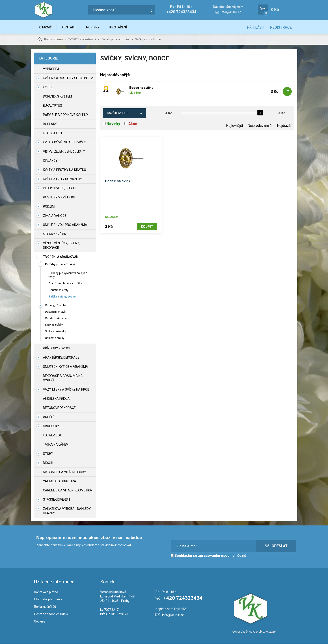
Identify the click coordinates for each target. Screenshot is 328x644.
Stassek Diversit (57, 500)
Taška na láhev (56, 445)
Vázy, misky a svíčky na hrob (66, 390)
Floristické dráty (58, 290)
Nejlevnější (234, 126)
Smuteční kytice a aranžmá (66, 367)
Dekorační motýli (55, 312)
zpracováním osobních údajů (222, 556)
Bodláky (50, 124)
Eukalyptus (53, 106)
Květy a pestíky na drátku (65, 170)
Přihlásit (256, 27)
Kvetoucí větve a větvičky (64, 142)
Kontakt (69, 27)
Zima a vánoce (55, 216)
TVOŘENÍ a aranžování (82, 40)
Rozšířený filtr (118, 113)
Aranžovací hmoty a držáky (65, 284)
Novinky (93, 27)
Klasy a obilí (53, 133)
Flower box (52, 436)
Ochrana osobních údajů (51, 614)
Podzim (49, 207)
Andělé (49, 417)
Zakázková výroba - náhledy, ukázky (67, 511)
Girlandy (50, 161)
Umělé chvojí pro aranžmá (65, 225)
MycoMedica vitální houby (65, 472)
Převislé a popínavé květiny (66, 115)
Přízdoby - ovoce (57, 349)
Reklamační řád (45, 607)
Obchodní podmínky (48, 599)
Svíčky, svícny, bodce (62, 297)
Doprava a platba (46, 592)
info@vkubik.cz (231, 12)
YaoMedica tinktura (60, 481)
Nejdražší (284, 126)
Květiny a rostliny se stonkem (68, 78)
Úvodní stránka (50, 39)
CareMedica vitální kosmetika (68, 491)
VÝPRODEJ (51, 69)
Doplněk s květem (57, 97)
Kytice (48, 87)
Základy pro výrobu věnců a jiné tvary (68, 275)
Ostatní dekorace (56, 319)
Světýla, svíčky (54, 325)
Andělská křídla (56, 399)
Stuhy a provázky (55, 332)
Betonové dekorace (59, 408)
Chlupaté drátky (55, 338)
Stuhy (48, 454)
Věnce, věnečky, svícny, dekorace (61, 246)
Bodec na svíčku (141, 88)
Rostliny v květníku (59, 198)
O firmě (45, 27)
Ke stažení (119, 27)
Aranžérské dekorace (61, 358)
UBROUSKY (51, 426)
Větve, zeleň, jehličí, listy (64, 152)
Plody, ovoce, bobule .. (61, 188)
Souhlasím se (208, 556)
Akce (133, 124)
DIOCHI (48, 463)
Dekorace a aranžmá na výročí (63, 378)
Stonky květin (55, 234)
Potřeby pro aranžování (115, 40)
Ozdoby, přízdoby (55, 306)
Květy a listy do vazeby (63, 179)
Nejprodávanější (260, 126)
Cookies (40, 622)
